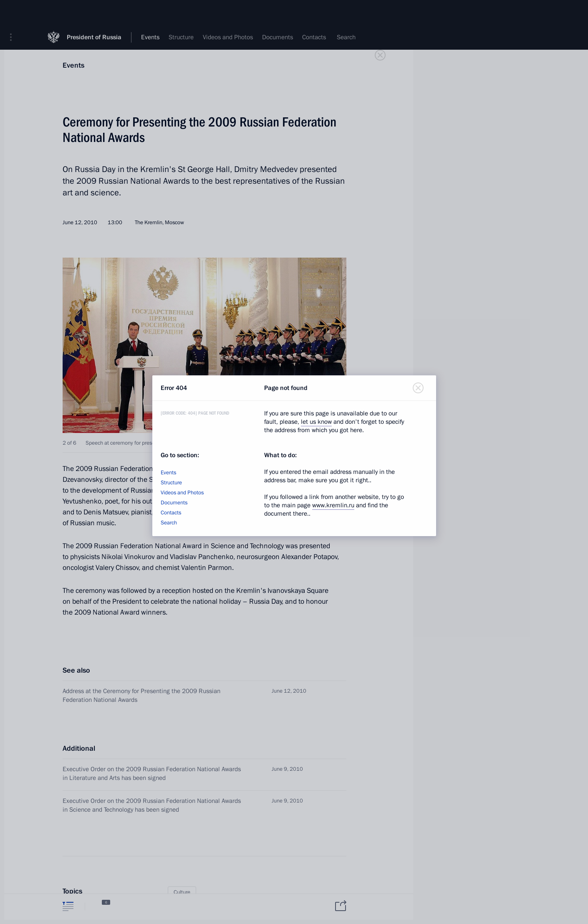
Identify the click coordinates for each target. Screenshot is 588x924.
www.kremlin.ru (333, 505)
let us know (316, 422)
